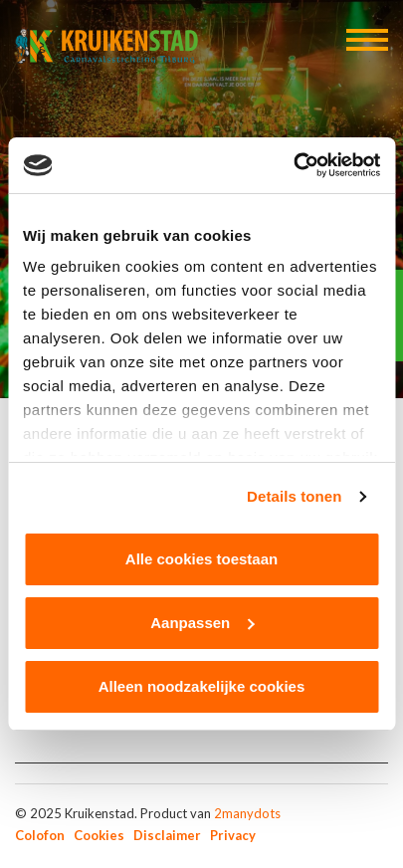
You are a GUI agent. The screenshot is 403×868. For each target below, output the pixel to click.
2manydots (247, 813)
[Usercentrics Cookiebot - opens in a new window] (293, 165)
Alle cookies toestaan (201, 559)
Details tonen (294, 496)
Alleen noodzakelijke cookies (202, 686)
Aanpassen (202, 623)
